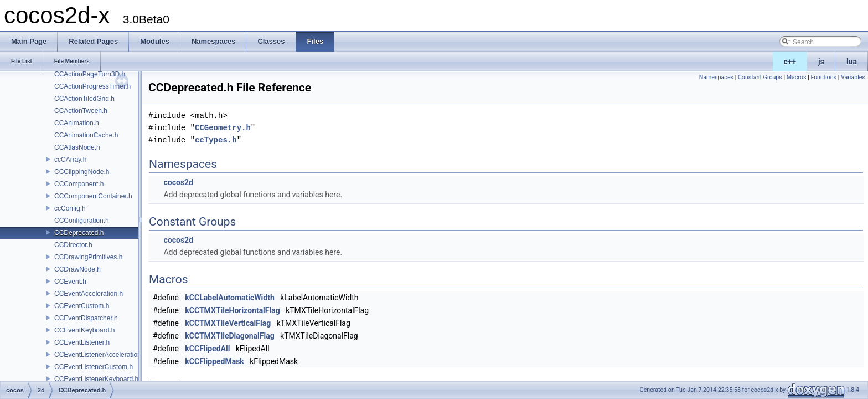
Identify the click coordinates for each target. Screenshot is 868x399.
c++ (790, 62)
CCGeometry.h (223, 128)
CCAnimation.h (77, 123)
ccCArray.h (70, 160)
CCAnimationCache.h (86, 135)
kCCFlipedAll (207, 349)
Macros (797, 77)
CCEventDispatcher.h (86, 318)
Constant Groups (760, 77)
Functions (823, 77)
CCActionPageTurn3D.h (90, 74)
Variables (853, 77)
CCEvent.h (70, 282)
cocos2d (178, 182)
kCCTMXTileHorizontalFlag (232, 310)
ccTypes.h (216, 140)
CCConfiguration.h (82, 221)
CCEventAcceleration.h (89, 294)
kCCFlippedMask (215, 361)
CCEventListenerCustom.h (94, 367)
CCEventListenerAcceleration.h (100, 355)
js (821, 62)
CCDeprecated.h (79, 233)
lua (852, 62)
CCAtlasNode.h (77, 147)
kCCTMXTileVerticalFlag (228, 323)
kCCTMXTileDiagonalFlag (229, 336)
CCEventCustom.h (82, 306)
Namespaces (716, 77)
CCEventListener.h (82, 342)
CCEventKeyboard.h (84, 330)
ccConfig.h (70, 208)
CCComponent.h (79, 184)
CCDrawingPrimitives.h (88, 257)
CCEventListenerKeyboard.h (96, 379)
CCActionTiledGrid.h (84, 99)
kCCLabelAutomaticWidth (229, 298)
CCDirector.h (73, 245)
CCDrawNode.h (77, 269)
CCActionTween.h (81, 111)
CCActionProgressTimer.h (92, 86)
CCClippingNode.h (82, 172)
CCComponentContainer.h (93, 196)
